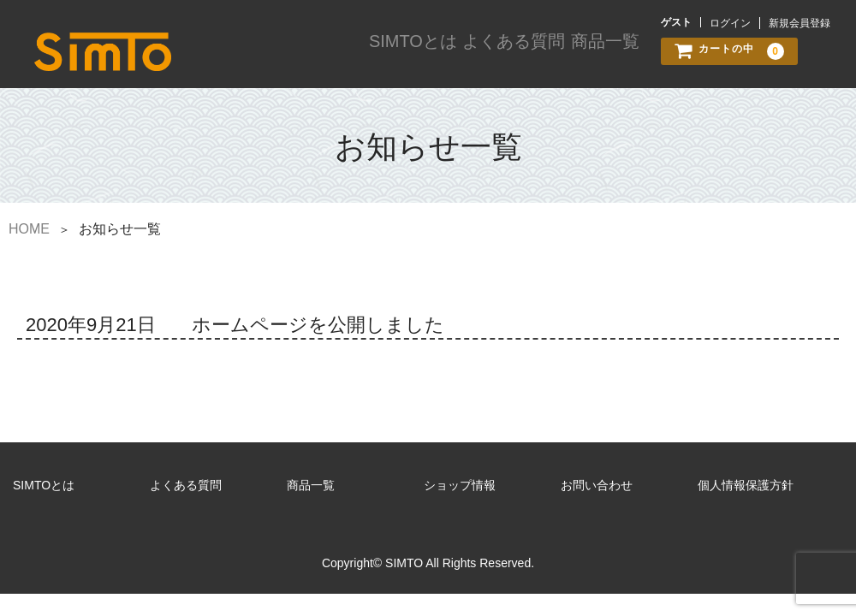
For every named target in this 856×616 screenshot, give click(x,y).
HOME (29, 225)
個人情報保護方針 (746, 482)
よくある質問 (507, 53)
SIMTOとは (406, 53)
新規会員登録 (800, 23)
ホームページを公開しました (318, 321)
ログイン (730, 23)
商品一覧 (601, 53)
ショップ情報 (460, 482)
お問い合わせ (597, 482)
